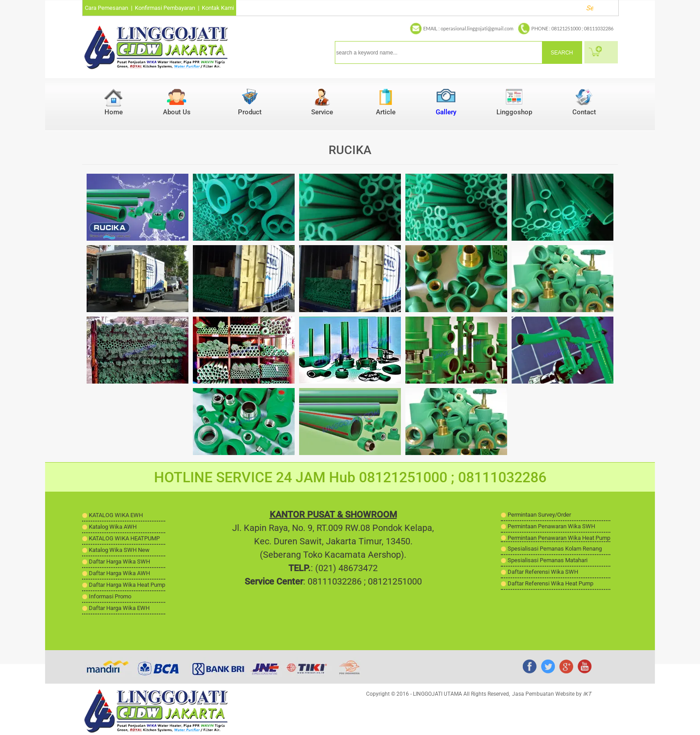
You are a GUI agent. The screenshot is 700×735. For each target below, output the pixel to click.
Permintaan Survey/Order (539, 515)
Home (114, 112)
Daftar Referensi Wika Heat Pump (550, 583)
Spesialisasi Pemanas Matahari (548, 560)
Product (250, 112)
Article (386, 112)
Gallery (446, 112)
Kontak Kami (218, 8)
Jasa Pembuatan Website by (552, 694)
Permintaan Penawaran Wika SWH (551, 526)
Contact (584, 112)
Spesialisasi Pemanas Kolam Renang (555, 549)
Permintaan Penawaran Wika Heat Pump (559, 538)
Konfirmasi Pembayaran (165, 8)
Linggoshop (514, 112)
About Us (177, 112)
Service (322, 112)
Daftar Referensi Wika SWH (543, 572)
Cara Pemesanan (106, 8)
